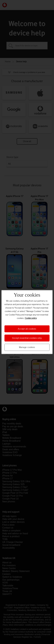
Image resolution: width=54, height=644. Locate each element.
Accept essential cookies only (27, 338)
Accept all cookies (27, 329)
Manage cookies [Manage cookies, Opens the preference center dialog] (27, 347)
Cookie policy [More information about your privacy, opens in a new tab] (31, 318)
